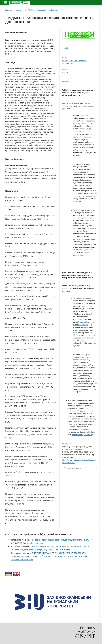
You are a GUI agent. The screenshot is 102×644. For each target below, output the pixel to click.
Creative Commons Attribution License (83, 131)
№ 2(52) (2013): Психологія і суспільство (41, 10)
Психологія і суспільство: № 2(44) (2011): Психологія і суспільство (40, 550)
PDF (68, 48)
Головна (9, 10)
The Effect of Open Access (82, 435)
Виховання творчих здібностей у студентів (51, 540)
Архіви (18, 10)
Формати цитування (72, 468)
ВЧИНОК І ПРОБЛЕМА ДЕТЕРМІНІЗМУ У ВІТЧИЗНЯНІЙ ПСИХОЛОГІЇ (63, 546)
